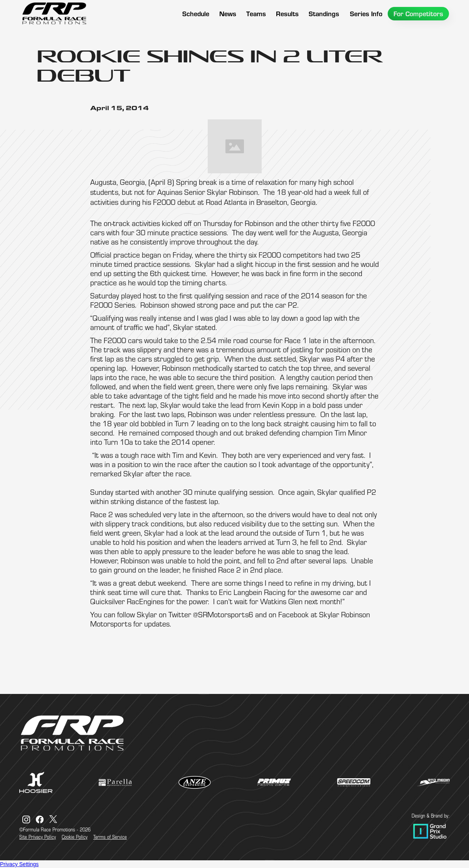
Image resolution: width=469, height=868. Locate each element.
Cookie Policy (75, 837)
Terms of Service (110, 837)
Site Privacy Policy (38, 837)
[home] (54, 13)
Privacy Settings (19, 864)
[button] (256, 14)
